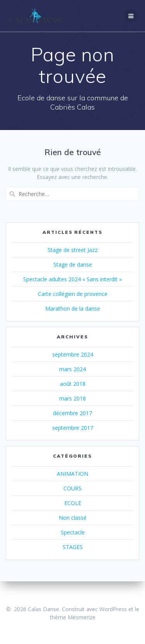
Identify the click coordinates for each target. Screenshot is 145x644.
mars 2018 (72, 398)
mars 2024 (72, 369)
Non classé (73, 518)
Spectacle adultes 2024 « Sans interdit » (72, 279)
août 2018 (73, 384)
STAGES (73, 547)
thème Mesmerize (73, 617)
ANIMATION (72, 474)
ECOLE (73, 503)
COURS (72, 488)
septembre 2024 (73, 354)
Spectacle (73, 532)
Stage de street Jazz (72, 250)
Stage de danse (73, 265)
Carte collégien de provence (73, 294)
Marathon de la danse (73, 308)
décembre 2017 (72, 413)
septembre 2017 (73, 428)
